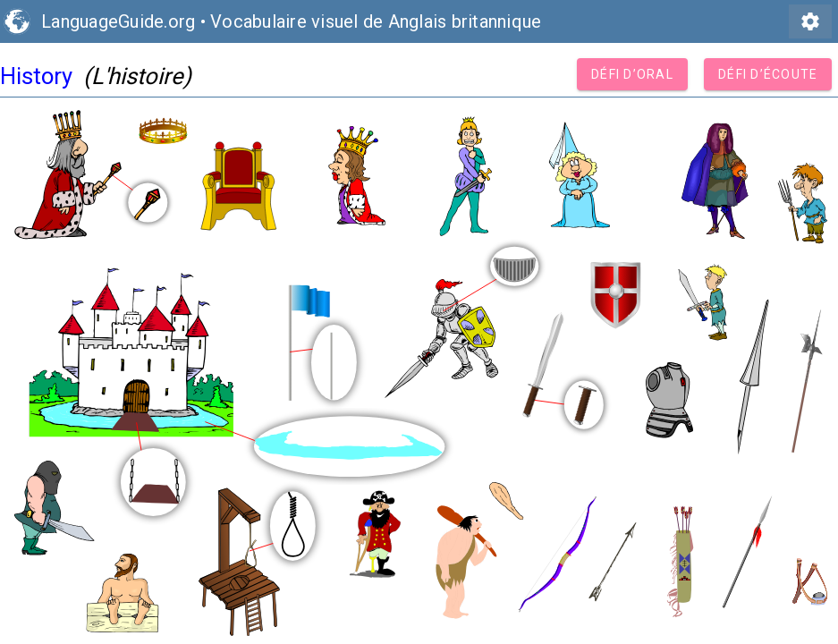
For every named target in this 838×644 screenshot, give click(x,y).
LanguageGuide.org (118, 21)
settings (810, 21)
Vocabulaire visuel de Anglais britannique (376, 21)
